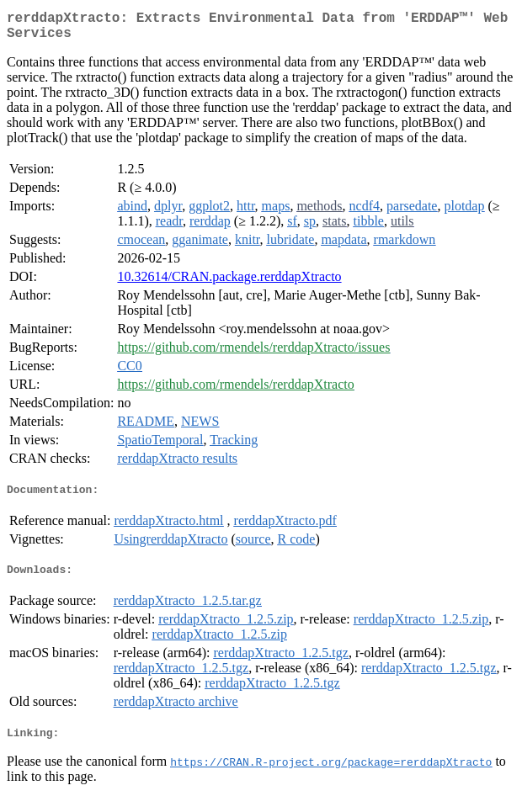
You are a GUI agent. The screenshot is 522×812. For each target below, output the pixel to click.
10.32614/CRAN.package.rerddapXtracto (229, 283)
